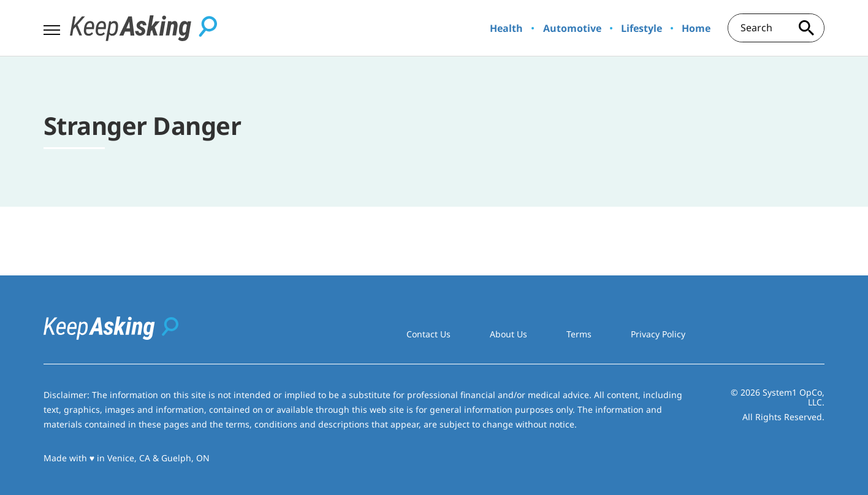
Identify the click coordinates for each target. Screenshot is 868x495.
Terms (579, 334)
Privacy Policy (658, 334)
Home (696, 28)
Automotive (572, 28)
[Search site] (806, 28)
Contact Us (428, 334)
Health (506, 28)
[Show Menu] (52, 27)
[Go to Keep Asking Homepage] (143, 28)
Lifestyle (641, 28)
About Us (508, 334)
